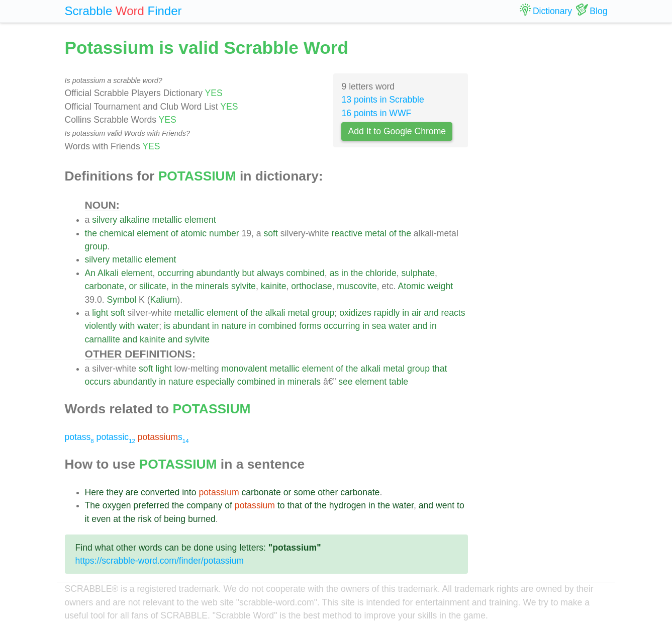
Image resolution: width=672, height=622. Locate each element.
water (148, 326)
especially (215, 382)
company (204, 505)
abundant (191, 326)
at (117, 519)
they (115, 492)
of (175, 233)
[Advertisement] (545, 186)
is (167, 326)
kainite (274, 286)
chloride (381, 273)
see (345, 382)
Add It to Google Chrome (397, 131)
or (133, 286)
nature (234, 326)
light (100, 313)
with (127, 326)
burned (202, 519)
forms (310, 326)
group (96, 246)
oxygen (117, 505)
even (101, 519)
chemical (117, 233)
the (91, 233)
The (92, 505)
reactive (347, 233)
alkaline (135, 220)
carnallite (103, 339)
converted (160, 492)
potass (79, 437)
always (270, 273)
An (90, 273)
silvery (105, 220)
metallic (167, 220)
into (189, 492)
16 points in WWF (376, 113)
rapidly (387, 313)
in (345, 273)
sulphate (418, 273)
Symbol (122, 300)
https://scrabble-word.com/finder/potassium (160, 561)
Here (94, 492)
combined (306, 273)
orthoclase (311, 286)
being (175, 519)
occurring (175, 273)
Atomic (412, 286)
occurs (98, 382)
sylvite (244, 286)
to (281, 505)
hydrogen (348, 505)
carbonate (105, 286)
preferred (151, 505)
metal (376, 233)
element (200, 220)
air (417, 313)
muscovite (357, 286)
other (328, 492)
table (399, 382)
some (304, 492)
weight (440, 286)
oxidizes (355, 313)
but (248, 273)
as (334, 273)
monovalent (244, 369)
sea (379, 326)
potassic (116, 437)
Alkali (108, 273)
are (132, 492)
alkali (275, 313)
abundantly (218, 273)
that (440, 369)
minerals (212, 286)
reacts (453, 313)
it (87, 519)
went (445, 505)
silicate (153, 286)
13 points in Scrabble (382, 100)
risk (145, 519)
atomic (194, 233)
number (224, 233)
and (431, 313)
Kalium (164, 300)
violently (101, 326)
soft (271, 233)
